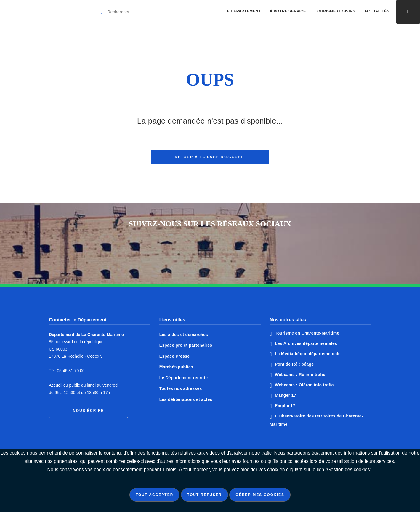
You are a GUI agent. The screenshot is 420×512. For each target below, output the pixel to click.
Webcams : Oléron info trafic (304, 385)
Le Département (243, 11)
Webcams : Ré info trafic (300, 375)
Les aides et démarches (184, 335)
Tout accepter (154, 495)
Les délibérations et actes (186, 399)
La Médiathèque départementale (308, 354)
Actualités (377, 11)
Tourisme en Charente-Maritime (307, 333)
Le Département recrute (184, 378)
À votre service (288, 11)
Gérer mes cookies (260, 495)
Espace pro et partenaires (186, 345)
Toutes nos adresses (181, 388)
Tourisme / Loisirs (335, 11)
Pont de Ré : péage (294, 364)
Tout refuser (205, 495)
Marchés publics (176, 367)
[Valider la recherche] (102, 12)
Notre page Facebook (188, 251)
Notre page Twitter (210, 251)
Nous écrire (88, 411)
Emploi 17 (285, 406)
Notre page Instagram (232, 251)
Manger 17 (286, 395)
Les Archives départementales (306, 343)
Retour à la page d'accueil (210, 159)
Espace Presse (175, 356)
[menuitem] (243, 12)
